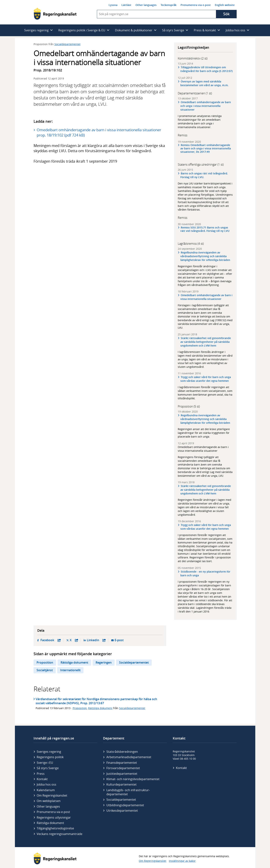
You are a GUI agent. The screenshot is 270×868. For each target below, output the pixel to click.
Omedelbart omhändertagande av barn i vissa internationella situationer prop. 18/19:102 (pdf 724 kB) (99, 133)
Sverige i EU (45, 763)
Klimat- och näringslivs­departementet (133, 779)
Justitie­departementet (122, 774)
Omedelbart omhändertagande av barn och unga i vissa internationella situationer (206, 106)
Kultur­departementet (121, 784)
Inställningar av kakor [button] (182, 861)
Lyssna (113, 5)
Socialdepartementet (67, 44)
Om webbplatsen (49, 801)
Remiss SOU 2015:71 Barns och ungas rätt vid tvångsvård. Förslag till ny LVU (205, 229)
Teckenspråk (169, 5)
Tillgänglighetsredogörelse (55, 828)
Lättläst (126, 5)
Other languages (146, 5)
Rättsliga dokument (74, 662)
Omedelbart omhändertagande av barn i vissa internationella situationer (206, 297)
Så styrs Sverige (48, 768)
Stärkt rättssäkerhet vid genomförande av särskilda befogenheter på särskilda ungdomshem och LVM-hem (206, 342)
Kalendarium (46, 790)
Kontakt (42, 779)
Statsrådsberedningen (122, 752)
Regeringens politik (50, 757)
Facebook (51, 640)
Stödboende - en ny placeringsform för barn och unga (205, 573)
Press (41, 774)
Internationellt (70, 670)
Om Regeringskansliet (52, 795)
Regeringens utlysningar (54, 817)
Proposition (45, 662)
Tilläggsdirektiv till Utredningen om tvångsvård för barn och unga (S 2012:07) (206, 69)
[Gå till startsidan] (55, 14)
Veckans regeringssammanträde (60, 834)
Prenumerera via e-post (196, 5)
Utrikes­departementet (122, 811)
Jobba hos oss (46, 784)
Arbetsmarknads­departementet (129, 757)
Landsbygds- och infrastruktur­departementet (128, 792)
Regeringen (104, 662)
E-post (119, 640)
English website (225, 5)
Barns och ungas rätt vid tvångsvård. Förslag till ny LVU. (204, 175)
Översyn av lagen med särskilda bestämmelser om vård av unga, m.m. (204, 83)
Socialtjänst (45, 670)
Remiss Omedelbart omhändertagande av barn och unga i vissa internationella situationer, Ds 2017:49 (206, 148)
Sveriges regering (49, 752)
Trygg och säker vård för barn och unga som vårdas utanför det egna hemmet (206, 379)
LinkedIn (96, 640)
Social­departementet (121, 800)
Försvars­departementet (123, 768)
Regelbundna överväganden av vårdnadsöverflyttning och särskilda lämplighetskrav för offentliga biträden (205, 256)
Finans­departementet (122, 763)
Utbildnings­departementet (125, 805)
